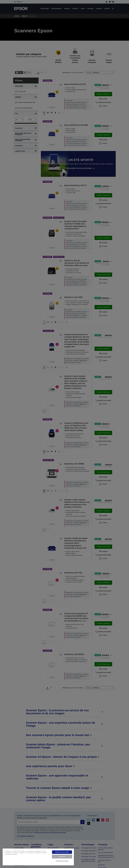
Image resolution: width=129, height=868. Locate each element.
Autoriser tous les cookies (62, 852)
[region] (38, 857)
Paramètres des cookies (62, 861)
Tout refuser (62, 856)
